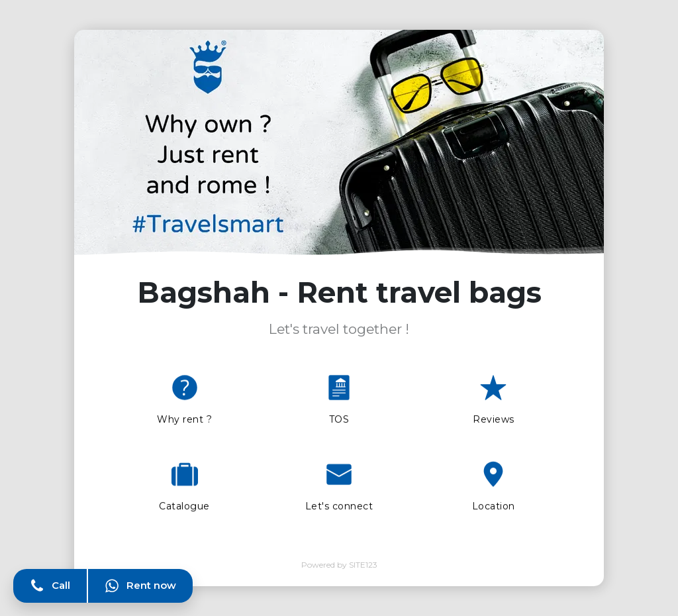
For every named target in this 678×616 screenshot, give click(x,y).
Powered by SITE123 (339, 565)
